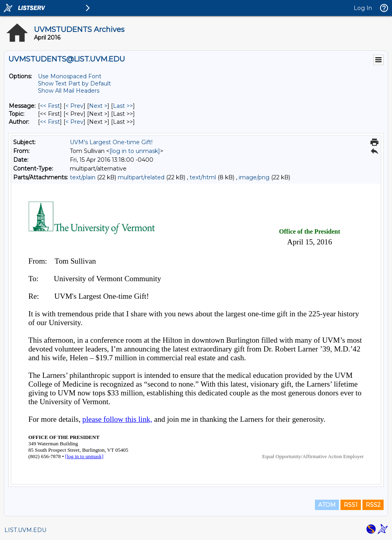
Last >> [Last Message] (123, 106)
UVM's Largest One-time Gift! (111, 142)
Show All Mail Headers (69, 91)
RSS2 (373, 505)
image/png (254, 177)
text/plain (83, 177)
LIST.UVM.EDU (25, 530)
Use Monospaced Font (70, 76)
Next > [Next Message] (98, 106)
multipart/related (141, 177)
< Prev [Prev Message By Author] (74, 122)
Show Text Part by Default (74, 83)
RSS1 (351, 505)
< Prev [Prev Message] (74, 106)
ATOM (327, 505)
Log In (363, 8)
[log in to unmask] (135, 151)
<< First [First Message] (50, 106)
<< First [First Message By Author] (50, 122)
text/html (203, 177)
